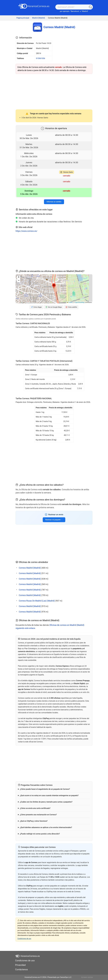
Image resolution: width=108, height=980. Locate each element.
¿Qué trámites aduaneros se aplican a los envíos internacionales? (46, 827)
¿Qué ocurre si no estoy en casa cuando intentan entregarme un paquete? (49, 795)
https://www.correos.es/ (26, 231)
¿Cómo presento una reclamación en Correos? (38, 815)
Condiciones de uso (24, 939)
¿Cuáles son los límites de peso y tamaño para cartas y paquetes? (46, 802)
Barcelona (75, 11)
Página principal (23, 18)
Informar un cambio (54, 202)
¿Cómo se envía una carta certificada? (35, 808)
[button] (54, 286)
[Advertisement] (54, 91)
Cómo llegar (36, 307)
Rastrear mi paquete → (54, 520)
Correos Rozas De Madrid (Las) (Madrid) (37, 601)
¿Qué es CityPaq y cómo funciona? (34, 821)
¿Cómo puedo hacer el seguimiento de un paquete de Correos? (45, 789)
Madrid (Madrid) (39, 18)
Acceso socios (87, 977)
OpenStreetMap (80, 302)
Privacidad (20, 965)
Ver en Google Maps (54, 307)
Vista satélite (71, 307)
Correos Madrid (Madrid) (30, 568)
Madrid (85, 11)
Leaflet (70, 302)
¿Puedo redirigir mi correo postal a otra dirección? (40, 834)
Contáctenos (21, 969)
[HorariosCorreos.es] (34, 6)
